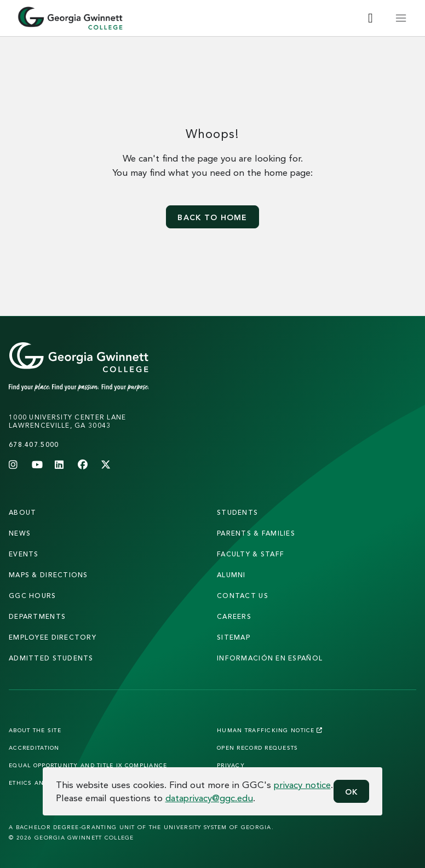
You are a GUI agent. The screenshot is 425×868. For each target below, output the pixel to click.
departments (37, 616)
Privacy (231, 765)
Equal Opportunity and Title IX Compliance (88, 765)
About (22, 512)
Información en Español (270, 658)
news (20, 533)
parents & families (256, 533)
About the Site (35, 730)
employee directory (53, 637)
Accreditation (34, 748)
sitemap (234, 637)
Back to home (212, 217)
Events (24, 554)
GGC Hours (33, 596)
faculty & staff (251, 554)
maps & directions (48, 575)
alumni (231, 575)
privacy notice (302, 784)
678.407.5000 (34, 444)
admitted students (51, 658)
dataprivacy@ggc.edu (209, 798)
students (237, 512)
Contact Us (243, 596)
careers (234, 616)
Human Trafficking (270, 730)
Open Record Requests (258, 748)
